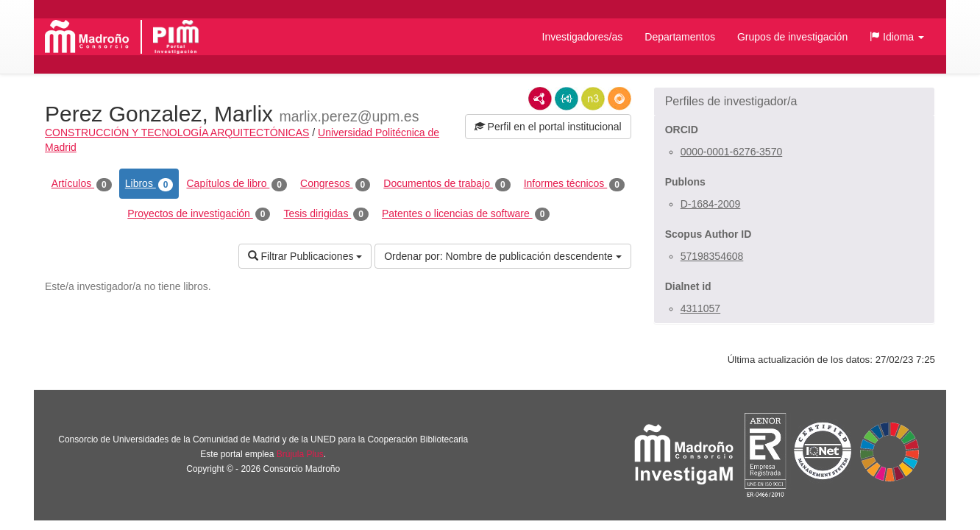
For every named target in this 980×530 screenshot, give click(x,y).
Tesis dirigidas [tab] (326, 214)
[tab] (794, 102)
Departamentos (680, 37)
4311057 (701, 308)
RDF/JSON (619, 99)
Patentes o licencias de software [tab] (466, 214)
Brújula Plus (300, 454)
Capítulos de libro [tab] (237, 184)
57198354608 (712, 256)
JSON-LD (567, 99)
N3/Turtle (593, 99)
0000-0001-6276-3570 (732, 152)
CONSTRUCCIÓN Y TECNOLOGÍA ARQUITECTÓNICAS (177, 132)
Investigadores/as (583, 37)
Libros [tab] (149, 184)
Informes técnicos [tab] (574, 184)
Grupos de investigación (792, 37)
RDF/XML (540, 99)
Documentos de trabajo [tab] (447, 184)
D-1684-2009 (711, 204)
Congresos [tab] (335, 184)
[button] (897, 37)
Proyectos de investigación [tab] (199, 214)
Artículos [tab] (82, 184)
